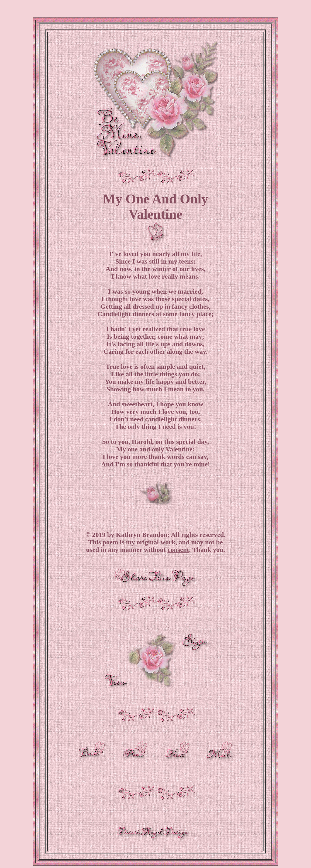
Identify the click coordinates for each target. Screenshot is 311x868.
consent (178, 550)
